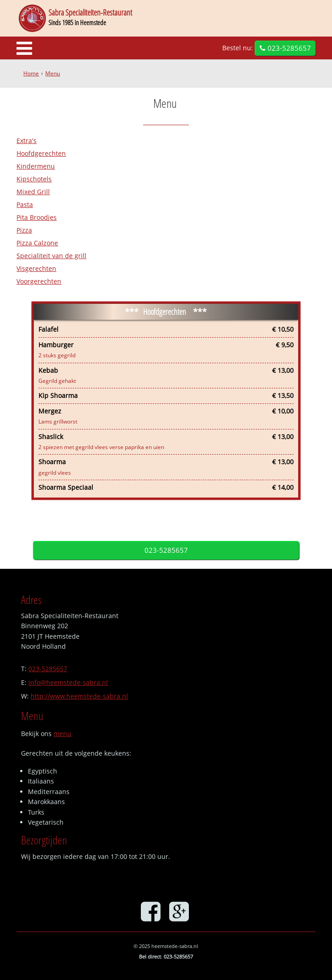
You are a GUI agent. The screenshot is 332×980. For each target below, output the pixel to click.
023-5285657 (289, 48)
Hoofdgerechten (41, 153)
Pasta (25, 204)
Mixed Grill (33, 192)
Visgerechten (36, 268)
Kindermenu (36, 166)
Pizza (24, 230)
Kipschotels (34, 179)
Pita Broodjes (37, 217)
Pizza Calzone (37, 243)
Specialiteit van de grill (51, 256)
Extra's (27, 140)
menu (62, 734)
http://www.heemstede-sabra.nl (79, 696)
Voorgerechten (39, 281)
